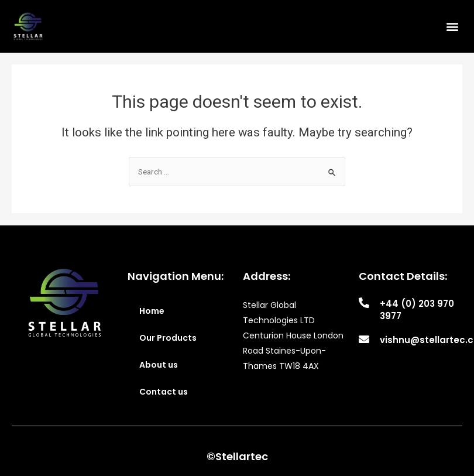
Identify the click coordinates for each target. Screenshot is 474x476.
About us (159, 365)
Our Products (168, 338)
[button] (453, 26)
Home (152, 311)
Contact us (164, 392)
